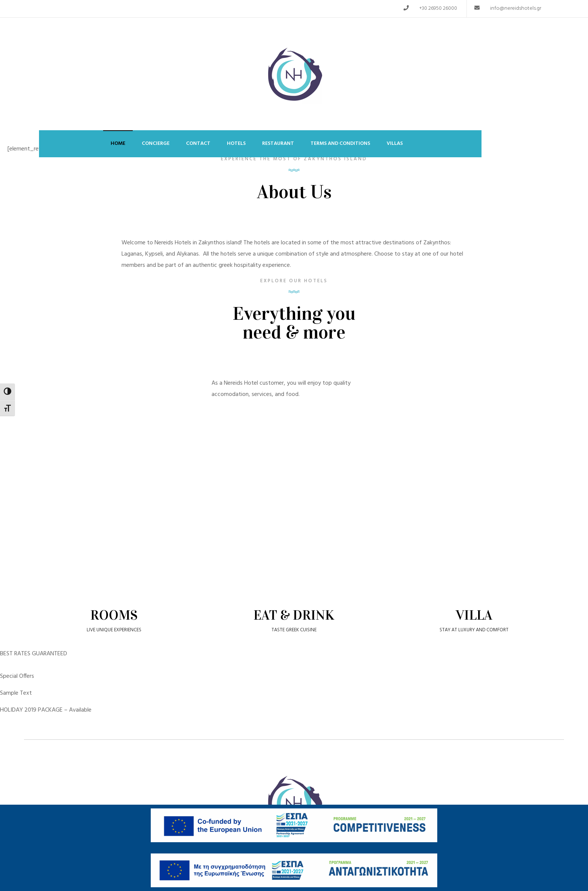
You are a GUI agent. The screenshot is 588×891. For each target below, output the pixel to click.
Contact (198, 144)
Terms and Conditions (340, 144)
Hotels (236, 144)
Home (118, 144)
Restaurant (278, 144)
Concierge (156, 144)
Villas (395, 144)
